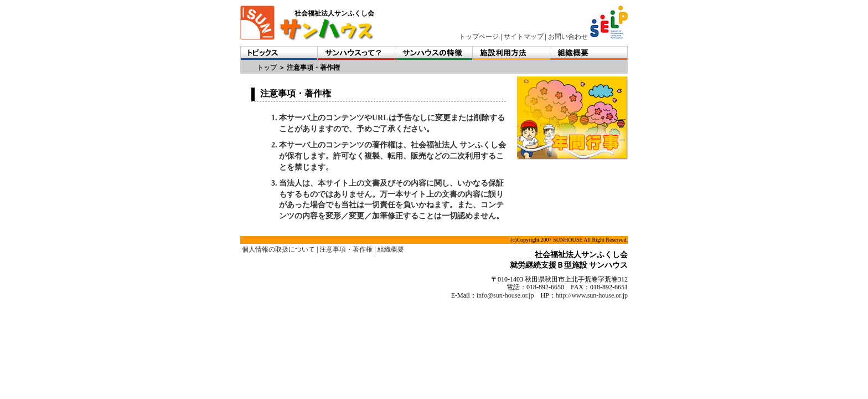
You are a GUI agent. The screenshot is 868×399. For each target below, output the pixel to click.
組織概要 (391, 249)
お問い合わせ (568, 37)
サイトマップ (524, 37)
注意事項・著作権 (346, 249)
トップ (267, 68)
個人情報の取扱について (278, 249)
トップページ (479, 37)
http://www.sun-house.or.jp (592, 295)
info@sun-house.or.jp (505, 295)
